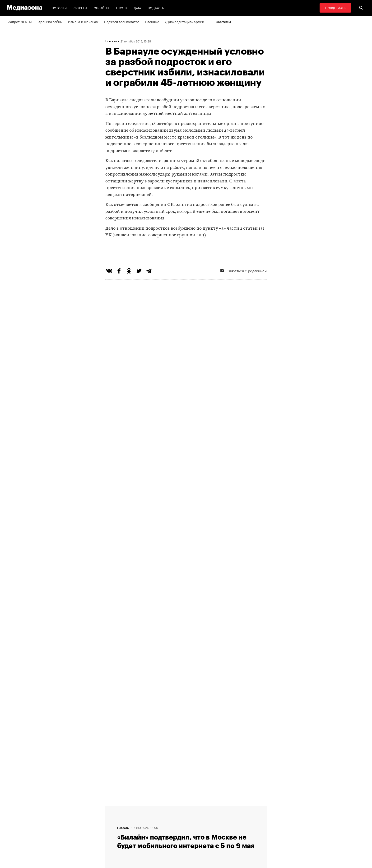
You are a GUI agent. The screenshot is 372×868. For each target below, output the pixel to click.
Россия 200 (174, 835)
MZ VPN (171, 826)
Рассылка (173, 817)
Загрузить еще (186, 670)
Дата (137, 8)
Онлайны (102, 8)
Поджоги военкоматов (122, 21)
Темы (111, 835)
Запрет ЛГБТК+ (20, 21)
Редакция (114, 808)
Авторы (113, 826)
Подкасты (156, 8)
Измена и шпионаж (83, 21)
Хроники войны (50, 21)
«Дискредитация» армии (184, 21)
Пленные (152, 21)
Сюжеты (80, 8)
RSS (171, 808)
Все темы (223, 22)
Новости (59, 8)
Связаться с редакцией (244, 290)
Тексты (121, 8)
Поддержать (335, 8)
